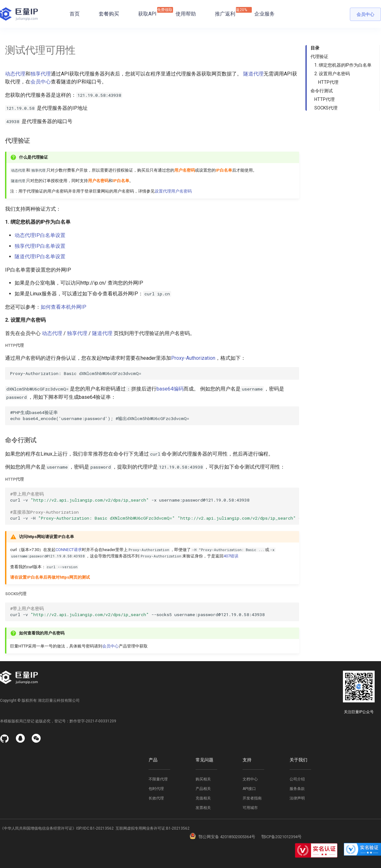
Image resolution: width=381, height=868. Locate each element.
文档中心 (250, 779)
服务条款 (297, 789)
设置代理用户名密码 (173, 191)
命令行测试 (322, 91)
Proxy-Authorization (193, 358)
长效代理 (156, 798)
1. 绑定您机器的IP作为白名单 (343, 65)
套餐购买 (109, 14)
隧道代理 (253, 74)
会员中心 (365, 14)
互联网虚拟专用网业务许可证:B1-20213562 (152, 828)
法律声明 (297, 798)
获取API (147, 12)
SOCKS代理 (326, 108)
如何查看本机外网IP (63, 307)
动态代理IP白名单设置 (40, 235)
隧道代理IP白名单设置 (40, 256)
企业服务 (264, 14)
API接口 (249, 789)
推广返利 (225, 12)
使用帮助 (186, 14)
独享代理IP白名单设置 (40, 246)
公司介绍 (297, 779)
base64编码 (170, 389)
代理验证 (319, 56)
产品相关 (203, 789)
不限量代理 (158, 779)
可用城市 (250, 808)
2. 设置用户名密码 (332, 74)
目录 (315, 48)
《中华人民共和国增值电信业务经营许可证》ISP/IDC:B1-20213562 (57, 828)
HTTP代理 (328, 82)
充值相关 (203, 798)
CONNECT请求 (69, 550)
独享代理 (41, 74)
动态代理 (15, 74)
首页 (75, 14)
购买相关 (203, 779)
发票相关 (203, 808)
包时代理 (156, 789)
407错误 (231, 556)
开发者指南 (252, 798)
